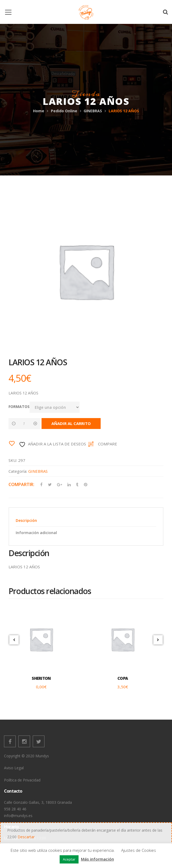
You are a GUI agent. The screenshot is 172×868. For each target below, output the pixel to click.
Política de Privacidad (22, 780)
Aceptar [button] (69, 859)
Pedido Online (64, 111)
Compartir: (21, 484)
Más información (97, 859)
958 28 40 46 (15, 809)
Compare (108, 444)
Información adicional (36, 533)
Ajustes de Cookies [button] (139, 850)
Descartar (26, 837)
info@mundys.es (18, 816)
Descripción (26, 520)
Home (39, 111)
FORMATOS (19, 407)
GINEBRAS (93, 111)
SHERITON (41, 678)
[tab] (86, 520)
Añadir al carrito (71, 423)
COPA (123, 678)
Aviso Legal (14, 768)
